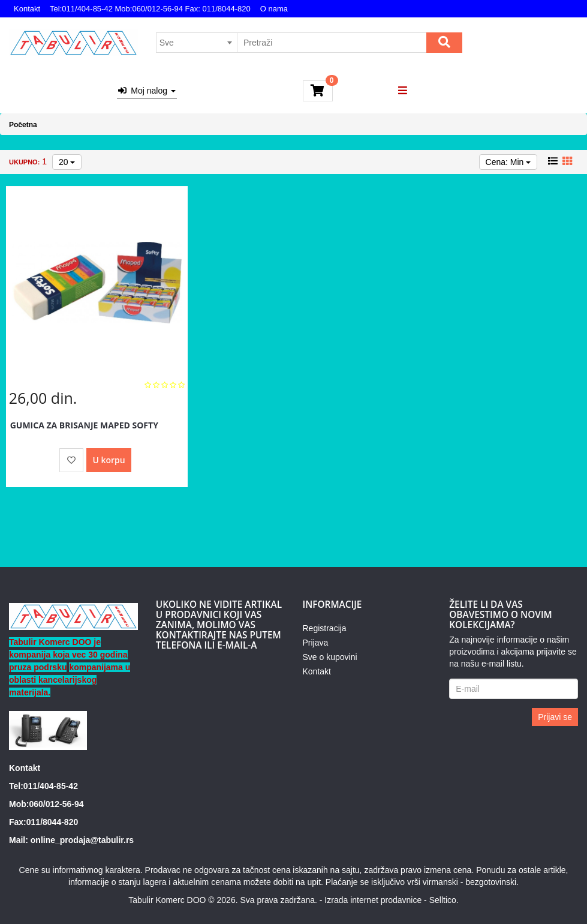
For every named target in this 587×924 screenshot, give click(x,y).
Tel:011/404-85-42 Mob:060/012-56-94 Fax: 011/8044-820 (150, 9)
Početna (23, 125)
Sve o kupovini (330, 657)
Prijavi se (555, 717)
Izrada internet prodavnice (373, 900)
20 (67, 162)
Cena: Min (508, 162)
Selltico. (444, 900)
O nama (274, 9)
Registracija (325, 628)
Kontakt (27, 9)
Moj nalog (147, 91)
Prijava (316, 643)
